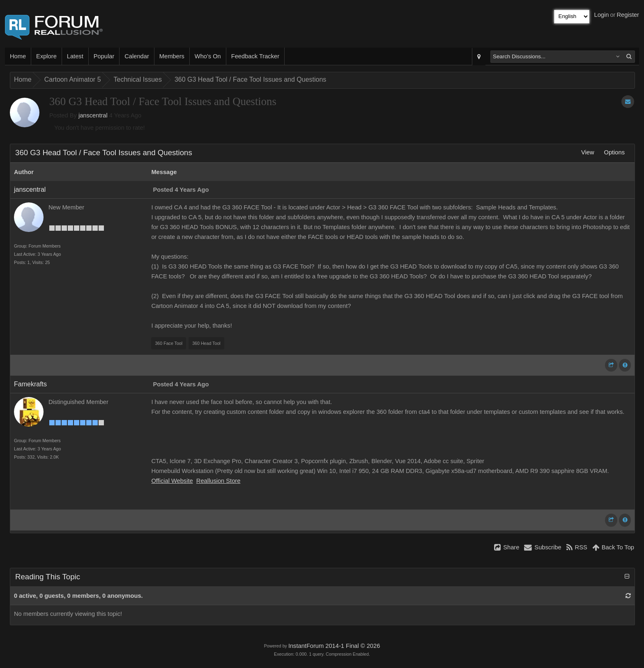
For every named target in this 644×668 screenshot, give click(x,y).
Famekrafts (30, 384)
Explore (46, 56)
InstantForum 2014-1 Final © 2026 (334, 646)
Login (602, 15)
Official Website (172, 481)
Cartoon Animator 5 (73, 79)
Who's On (208, 56)
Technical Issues (138, 79)
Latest (75, 56)
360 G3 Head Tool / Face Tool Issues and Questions (250, 79)
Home (18, 56)
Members (172, 56)
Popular (104, 56)
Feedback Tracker (255, 56)
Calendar (137, 56)
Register (628, 15)
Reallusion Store (218, 481)
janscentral (93, 115)
